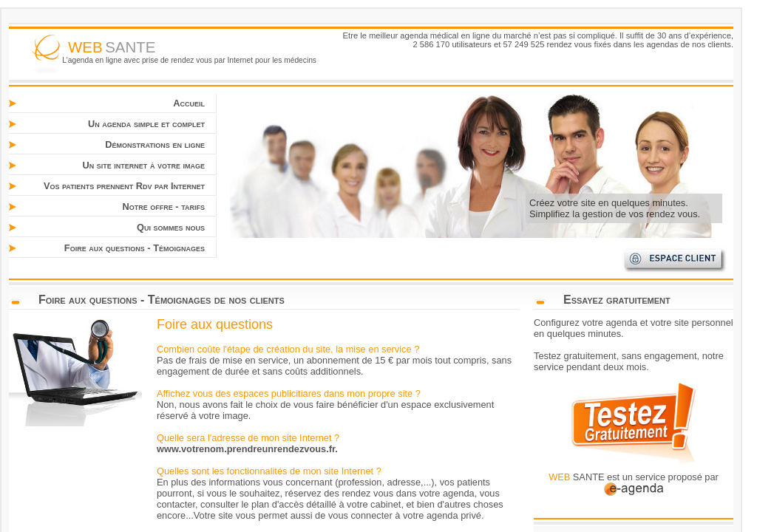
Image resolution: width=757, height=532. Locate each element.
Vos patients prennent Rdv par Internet (124, 186)
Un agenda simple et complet (146, 124)
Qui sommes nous (171, 227)
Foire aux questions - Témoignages (135, 248)
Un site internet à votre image (143, 165)
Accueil (189, 103)
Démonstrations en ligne (155, 144)
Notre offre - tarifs (164, 207)
